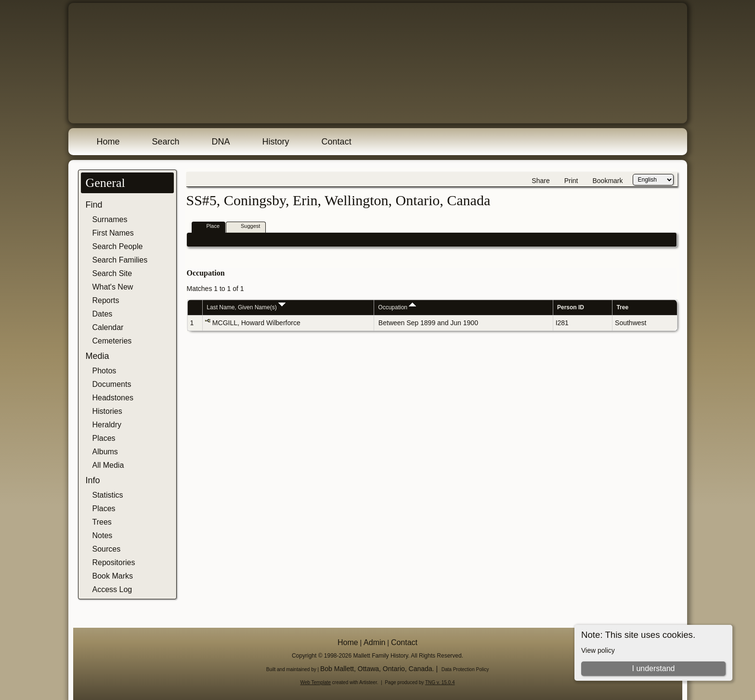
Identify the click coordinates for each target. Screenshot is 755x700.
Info (93, 480)
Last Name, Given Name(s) (246, 307)
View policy (598, 650)
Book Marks (113, 576)
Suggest (246, 227)
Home (108, 142)
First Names (113, 233)
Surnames (110, 219)
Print (571, 181)
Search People (118, 246)
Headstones (113, 398)
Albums (105, 452)
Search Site (112, 273)
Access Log (112, 589)
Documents (112, 384)
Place (209, 227)
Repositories (114, 562)
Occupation (397, 307)
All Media (108, 465)
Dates (103, 314)
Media (98, 356)
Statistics (108, 495)
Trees (102, 522)
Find (94, 205)
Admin (374, 642)
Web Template (316, 682)
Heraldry (107, 425)
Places (104, 438)
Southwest (631, 323)
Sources (107, 549)
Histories (107, 411)
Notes (103, 535)
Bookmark (607, 181)
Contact (337, 142)
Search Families (120, 260)
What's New (113, 287)
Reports (106, 300)
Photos (104, 371)
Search (166, 142)
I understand (653, 668)
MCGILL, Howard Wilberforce (256, 323)
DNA (221, 142)
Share (540, 181)
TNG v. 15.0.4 (440, 682)
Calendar (108, 327)
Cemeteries (112, 341)
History (276, 142)
